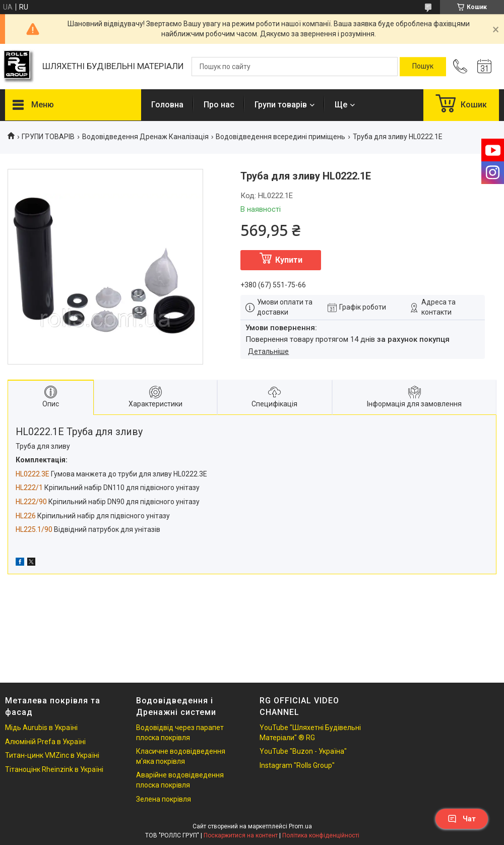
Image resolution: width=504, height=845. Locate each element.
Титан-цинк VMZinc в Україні (52, 755)
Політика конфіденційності (321, 835)
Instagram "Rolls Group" (297, 765)
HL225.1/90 (34, 529)
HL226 (26, 516)
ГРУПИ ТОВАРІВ (48, 137)
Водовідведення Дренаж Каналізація (145, 137)
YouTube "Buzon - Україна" (303, 751)
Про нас (219, 105)
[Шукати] (423, 67)
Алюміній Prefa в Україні (45, 742)
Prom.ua (300, 826)
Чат (462, 819)
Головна (167, 105)
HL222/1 (29, 488)
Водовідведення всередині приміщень (280, 137)
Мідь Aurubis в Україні (41, 728)
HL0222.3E (33, 474)
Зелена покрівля (164, 799)
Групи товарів (281, 105)
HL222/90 (31, 502)
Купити (289, 260)
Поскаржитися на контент (241, 835)
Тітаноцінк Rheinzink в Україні (54, 769)
